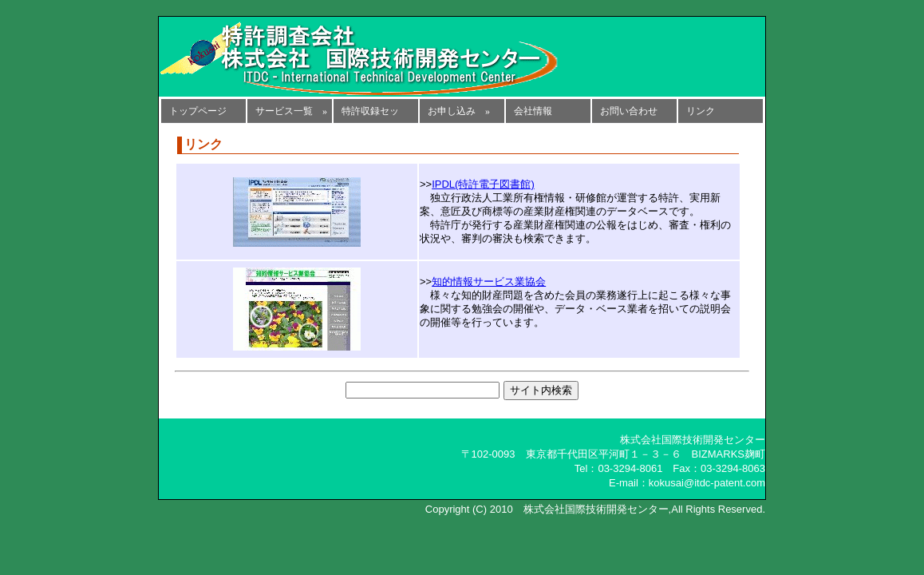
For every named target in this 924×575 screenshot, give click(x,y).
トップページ (198, 111)
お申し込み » (459, 111)
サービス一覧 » (291, 111)
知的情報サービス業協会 (489, 282)
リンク (701, 111)
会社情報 (533, 111)
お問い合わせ (629, 111)
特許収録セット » (370, 114)
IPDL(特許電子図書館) (483, 184)
